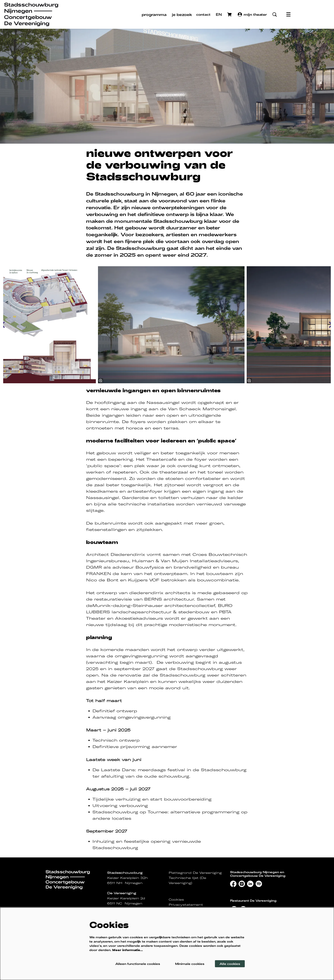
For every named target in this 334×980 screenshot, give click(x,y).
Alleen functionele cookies (138, 964)
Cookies (176, 900)
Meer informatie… (128, 950)
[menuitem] (154, 14)
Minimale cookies (190, 964)
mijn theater (252, 14)
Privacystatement (186, 905)
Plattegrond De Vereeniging (195, 873)
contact (203, 14)
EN (219, 14)
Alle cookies (230, 964)
